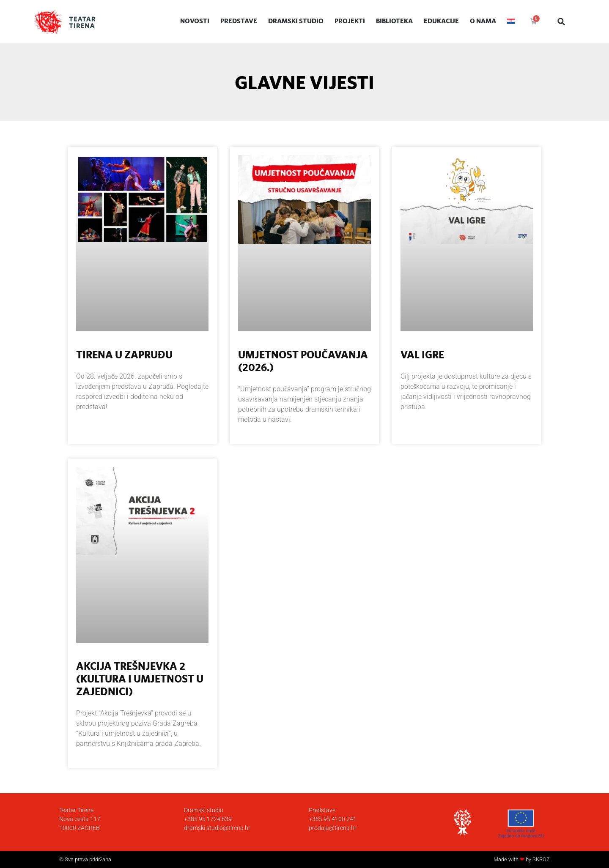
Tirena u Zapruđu (124, 354)
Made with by (513, 859)
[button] (561, 22)
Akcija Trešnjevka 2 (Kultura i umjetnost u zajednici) (140, 678)
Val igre (422, 354)
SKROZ (541, 859)
